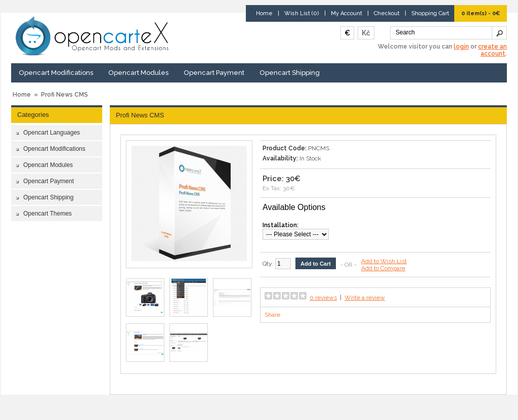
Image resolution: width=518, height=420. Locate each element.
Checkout (387, 13)
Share (272, 315)
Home (264, 13)
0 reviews (323, 298)
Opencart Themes (48, 214)
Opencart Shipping (290, 73)
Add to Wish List (384, 261)
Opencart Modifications (56, 73)
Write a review (365, 298)
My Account (347, 13)
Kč (366, 33)
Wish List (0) (302, 13)
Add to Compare (383, 268)
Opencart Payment (214, 73)
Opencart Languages (52, 133)
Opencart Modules (138, 73)
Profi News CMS (64, 95)
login (461, 47)
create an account (492, 50)
